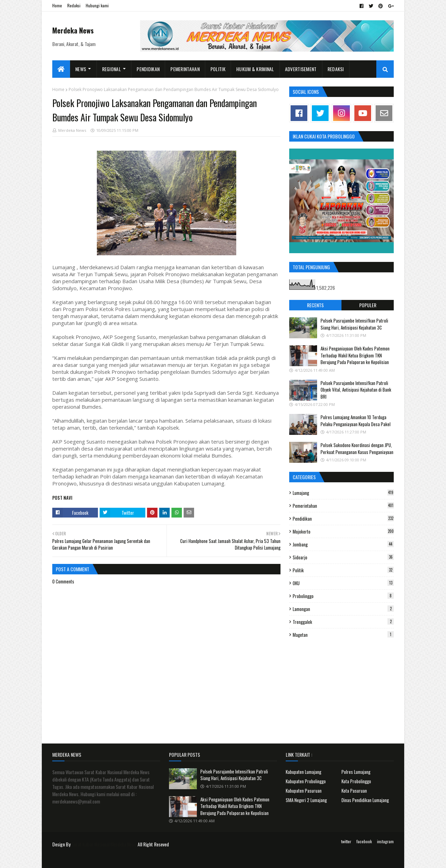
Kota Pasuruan (354, 791)
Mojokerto (343, 531)
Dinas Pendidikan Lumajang (365, 800)
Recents (315, 305)
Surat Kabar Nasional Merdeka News (104, 844)
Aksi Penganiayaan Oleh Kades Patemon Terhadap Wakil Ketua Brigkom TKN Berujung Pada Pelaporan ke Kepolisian (355, 355)
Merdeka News (73, 30)
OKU (343, 583)
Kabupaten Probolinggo (306, 781)
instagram (385, 841)
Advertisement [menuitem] (301, 69)
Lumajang (343, 493)
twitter (346, 841)
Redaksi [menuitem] (336, 69)
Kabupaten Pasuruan (304, 791)
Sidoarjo (343, 557)
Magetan (343, 635)
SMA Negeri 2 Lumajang (306, 800)
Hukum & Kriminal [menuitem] (255, 69)
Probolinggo (343, 596)
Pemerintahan (343, 506)
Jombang (343, 544)
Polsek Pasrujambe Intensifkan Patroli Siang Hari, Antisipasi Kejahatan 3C (354, 324)
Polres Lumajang (356, 772)
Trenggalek (343, 622)
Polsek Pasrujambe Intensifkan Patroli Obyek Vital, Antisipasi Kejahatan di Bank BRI (356, 390)
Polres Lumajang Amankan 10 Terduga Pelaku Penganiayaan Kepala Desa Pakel (356, 421)
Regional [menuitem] (111, 69)
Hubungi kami (97, 5)
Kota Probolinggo (356, 781)
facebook (364, 841)
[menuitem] (61, 69)
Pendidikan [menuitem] (148, 69)
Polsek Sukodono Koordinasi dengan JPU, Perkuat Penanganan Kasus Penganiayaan (357, 448)
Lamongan (343, 609)
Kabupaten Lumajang (303, 772)
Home (57, 5)
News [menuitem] (81, 69)
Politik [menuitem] (218, 69)
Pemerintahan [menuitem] (185, 69)
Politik (343, 570)
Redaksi (74, 5)
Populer (368, 305)
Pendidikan (343, 519)
